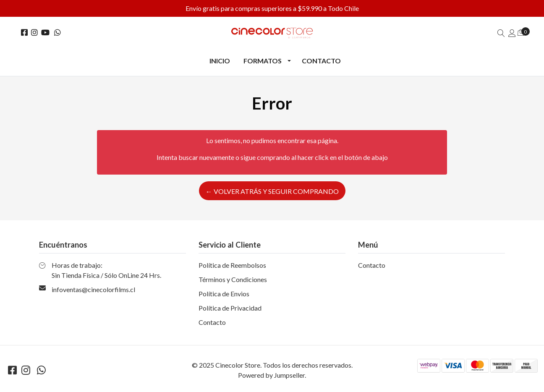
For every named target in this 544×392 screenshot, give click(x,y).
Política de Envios (224, 294)
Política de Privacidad (230, 308)
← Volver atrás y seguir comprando (272, 191)
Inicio (220, 61)
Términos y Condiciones (233, 279)
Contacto (321, 61)
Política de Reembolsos (232, 265)
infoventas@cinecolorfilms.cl (93, 289)
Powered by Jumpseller (271, 375)
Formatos (263, 61)
